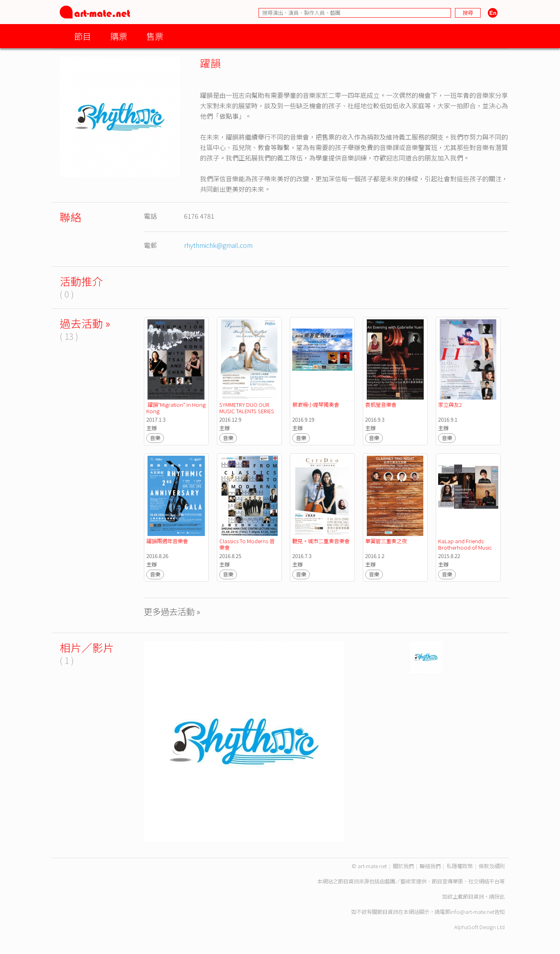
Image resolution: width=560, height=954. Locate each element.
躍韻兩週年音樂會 (167, 541)
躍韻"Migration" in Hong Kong (177, 408)
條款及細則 (492, 866)
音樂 (155, 438)
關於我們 (403, 866)
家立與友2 (450, 405)
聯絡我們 (430, 866)
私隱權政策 (460, 866)
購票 (119, 36)
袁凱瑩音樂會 (381, 405)
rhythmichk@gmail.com (218, 245)
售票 (155, 36)
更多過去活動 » (172, 611)
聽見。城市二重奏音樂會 (321, 541)
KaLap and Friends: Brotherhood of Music (465, 544)
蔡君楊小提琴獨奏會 (316, 405)
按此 (499, 896)
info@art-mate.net (472, 912)
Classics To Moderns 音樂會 (247, 544)
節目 (83, 36)
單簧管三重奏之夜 (386, 541)
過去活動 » (85, 323)
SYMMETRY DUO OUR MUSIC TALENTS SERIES (247, 408)
